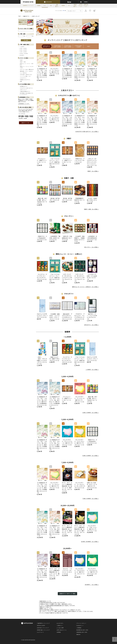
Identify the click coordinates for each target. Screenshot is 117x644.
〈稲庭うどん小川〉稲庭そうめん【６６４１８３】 (54, 360)
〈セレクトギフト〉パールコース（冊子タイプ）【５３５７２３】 (79, 400)
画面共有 (78, 635)
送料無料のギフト (24, 86)
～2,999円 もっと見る (92, 370)
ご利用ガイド (60, 626)
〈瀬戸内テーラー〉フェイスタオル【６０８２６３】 (92, 317)
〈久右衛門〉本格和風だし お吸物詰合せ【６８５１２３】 (79, 240)
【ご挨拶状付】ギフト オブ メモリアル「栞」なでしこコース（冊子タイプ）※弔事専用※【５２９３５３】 (42, 75)
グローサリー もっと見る (91, 247)
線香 (21, 81)
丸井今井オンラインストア (81, 6)
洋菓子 (21, 60)
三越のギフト (26, 16)
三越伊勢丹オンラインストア (28, 6)
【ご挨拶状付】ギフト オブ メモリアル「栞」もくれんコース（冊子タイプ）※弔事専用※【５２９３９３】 (42, 575)
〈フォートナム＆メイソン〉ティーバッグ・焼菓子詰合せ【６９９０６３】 (54, 163)
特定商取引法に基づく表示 (82, 630)
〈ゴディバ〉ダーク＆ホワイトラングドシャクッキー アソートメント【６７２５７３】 (93, 163)
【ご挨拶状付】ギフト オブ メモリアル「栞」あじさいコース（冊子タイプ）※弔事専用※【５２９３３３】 (42, 446)
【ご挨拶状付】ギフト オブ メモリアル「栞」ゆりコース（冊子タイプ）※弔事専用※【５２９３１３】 (67, 74)
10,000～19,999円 (24, 53)
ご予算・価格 (22, 34)
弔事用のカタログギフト (25, 80)
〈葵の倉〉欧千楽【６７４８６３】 (54, 200)
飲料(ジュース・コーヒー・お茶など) (26, 64)
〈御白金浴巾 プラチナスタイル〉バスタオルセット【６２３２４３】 (67, 317)
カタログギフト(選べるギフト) (26, 88)
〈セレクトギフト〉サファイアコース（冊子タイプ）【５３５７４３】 (67, 443)
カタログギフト (23, 78)
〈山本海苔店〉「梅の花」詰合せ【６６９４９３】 (55, 239)
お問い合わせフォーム (62, 630)
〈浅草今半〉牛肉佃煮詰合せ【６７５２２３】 (67, 239)
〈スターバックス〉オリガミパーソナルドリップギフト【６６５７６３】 (67, 278)
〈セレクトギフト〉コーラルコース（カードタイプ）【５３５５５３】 (80, 486)
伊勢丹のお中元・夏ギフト (75, 6)
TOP (19, 16)
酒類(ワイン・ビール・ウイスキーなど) (27, 67)
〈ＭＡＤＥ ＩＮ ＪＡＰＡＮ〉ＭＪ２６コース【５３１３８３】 (68, 572)
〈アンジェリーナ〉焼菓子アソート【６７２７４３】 (42, 162)
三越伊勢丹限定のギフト (25, 91)
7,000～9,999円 (23, 52)
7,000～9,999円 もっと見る (90, 498)
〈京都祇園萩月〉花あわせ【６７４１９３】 (79, 201)
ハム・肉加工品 (23, 73)
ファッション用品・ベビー (26, 76)
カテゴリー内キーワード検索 (26, 29)
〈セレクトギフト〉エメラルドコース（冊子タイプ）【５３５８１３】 (92, 572)
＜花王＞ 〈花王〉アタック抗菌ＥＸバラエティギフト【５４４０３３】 (42, 361)
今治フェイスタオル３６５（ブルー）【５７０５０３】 (42, 316)
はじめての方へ (60, 623)
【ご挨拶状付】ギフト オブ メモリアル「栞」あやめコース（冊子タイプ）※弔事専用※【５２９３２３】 (54, 403)
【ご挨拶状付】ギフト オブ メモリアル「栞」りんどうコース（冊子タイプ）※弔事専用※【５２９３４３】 (54, 446)
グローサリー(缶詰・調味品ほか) (27, 69)
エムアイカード (40, 632)
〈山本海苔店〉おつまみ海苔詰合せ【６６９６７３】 (92, 239)
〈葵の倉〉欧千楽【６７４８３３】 (67, 200)
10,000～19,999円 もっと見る (89, 542)
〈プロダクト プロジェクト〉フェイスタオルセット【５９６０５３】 (79, 317)
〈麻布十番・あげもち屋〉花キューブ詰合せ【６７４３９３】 (42, 202)
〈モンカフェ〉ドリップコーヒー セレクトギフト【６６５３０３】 (42, 278)
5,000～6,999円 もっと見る (90, 456)
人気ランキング (23, 90)
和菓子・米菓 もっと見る (91, 209)
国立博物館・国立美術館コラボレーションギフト (26, 94)
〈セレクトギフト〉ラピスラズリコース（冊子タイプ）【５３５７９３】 (79, 573)
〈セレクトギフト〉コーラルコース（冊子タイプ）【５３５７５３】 (54, 72)
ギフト (45, 6)
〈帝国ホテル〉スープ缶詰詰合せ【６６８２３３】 (42, 239)
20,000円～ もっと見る (91, 585)
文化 (51, 6)
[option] (47, 46)
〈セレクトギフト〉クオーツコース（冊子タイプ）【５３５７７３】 (92, 529)
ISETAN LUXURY (41, 626)
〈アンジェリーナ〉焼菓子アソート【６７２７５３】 (67, 162)
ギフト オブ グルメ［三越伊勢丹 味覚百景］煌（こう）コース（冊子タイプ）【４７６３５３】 (68, 531)
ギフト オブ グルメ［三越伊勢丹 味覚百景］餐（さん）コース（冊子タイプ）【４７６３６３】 (80, 531)
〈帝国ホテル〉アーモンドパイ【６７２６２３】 (79, 161)
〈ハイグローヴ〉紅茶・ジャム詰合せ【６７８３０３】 (92, 278)
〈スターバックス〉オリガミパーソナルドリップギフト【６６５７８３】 (79, 278)
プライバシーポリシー (81, 623)
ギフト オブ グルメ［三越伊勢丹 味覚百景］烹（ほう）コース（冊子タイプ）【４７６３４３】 (68, 488)
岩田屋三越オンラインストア (86, 6)
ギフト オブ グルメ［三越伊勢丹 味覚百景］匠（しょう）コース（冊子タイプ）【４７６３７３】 (55, 574)
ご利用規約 (79, 628)
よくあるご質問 (60, 628)
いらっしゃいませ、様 (61, 11)
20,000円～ (22, 55)
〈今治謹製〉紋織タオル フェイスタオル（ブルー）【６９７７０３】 (54, 317)
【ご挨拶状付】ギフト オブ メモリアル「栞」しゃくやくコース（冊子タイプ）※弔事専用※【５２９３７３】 (79, 75)
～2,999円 (22, 47)
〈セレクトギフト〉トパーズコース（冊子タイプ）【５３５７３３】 (79, 443)
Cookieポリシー (80, 626)
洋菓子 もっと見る (92, 171)
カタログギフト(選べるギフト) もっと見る (86, 131)
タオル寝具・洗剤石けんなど (26, 75)
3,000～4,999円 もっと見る (90, 413)
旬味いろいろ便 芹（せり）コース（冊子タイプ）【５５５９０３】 (92, 486)
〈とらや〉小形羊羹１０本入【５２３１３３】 (92, 201)
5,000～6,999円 (23, 50)
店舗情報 (39, 6)
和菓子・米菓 (23, 62)
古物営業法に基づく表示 (82, 632)
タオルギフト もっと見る (91, 325)
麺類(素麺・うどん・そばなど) (26, 71)
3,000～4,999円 (23, 48)
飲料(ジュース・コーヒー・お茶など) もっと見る (85, 287)
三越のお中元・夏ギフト (57, 6)
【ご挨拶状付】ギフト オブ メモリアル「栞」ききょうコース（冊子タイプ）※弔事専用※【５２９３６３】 (92, 75)
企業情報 (59, 632)
